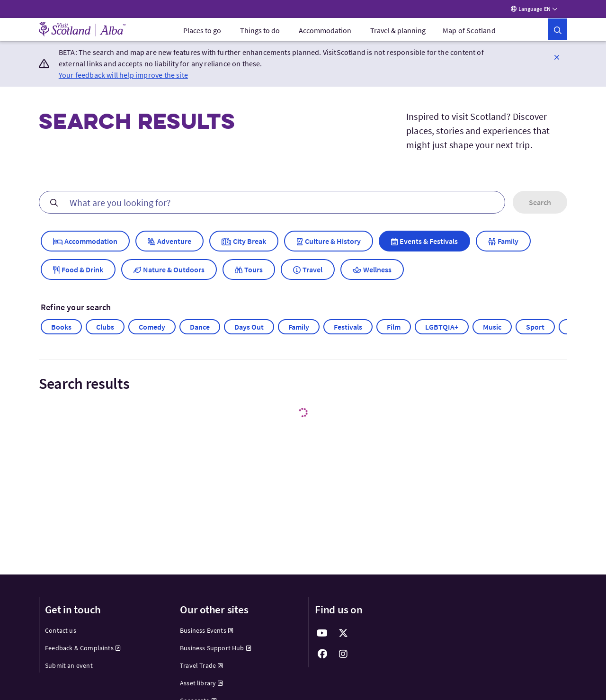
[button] (557, 31)
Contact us (61, 632)
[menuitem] (202, 32)
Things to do (260, 32)
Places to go (202, 32)
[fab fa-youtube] (322, 635)
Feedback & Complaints (83, 650)
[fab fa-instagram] (343, 656)
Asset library (202, 685)
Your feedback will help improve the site (123, 77)
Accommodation (325, 32)
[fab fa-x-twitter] (343, 635)
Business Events (207, 632)
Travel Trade (201, 667)
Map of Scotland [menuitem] (469, 32)
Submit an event (69, 667)
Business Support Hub (216, 650)
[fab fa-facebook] (322, 656)
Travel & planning (398, 32)
